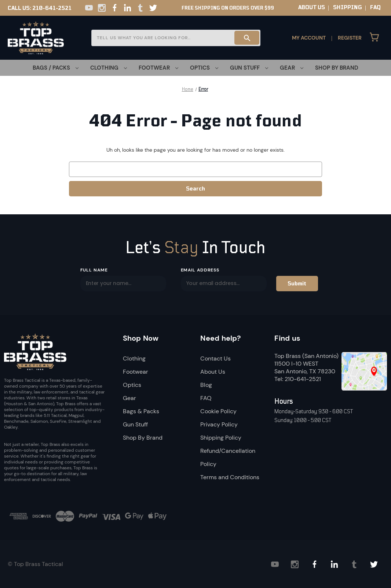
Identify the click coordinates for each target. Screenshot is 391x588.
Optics (132, 385)
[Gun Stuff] (249, 68)
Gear (129, 398)
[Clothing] (109, 68)
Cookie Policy (218, 411)
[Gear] (292, 68)
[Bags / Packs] (56, 68)
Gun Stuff (135, 424)
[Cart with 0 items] (374, 38)
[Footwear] (158, 68)
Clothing (134, 358)
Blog (206, 385)
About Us (213, 372)
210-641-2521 (52, 8)
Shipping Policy (221, 438)
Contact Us (215, 358)
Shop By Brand (337, 68)
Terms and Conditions (230, 477)
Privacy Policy (219, 424)
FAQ (375, 7)
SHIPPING (348, 7)
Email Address (200, 270)
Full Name (94, 270)
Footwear (136, 372)
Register (350, 38)
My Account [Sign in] (309, 38)
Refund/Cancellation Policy (228, 457)
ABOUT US (312, 7)
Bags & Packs (141, 411)
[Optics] (204, 68)
